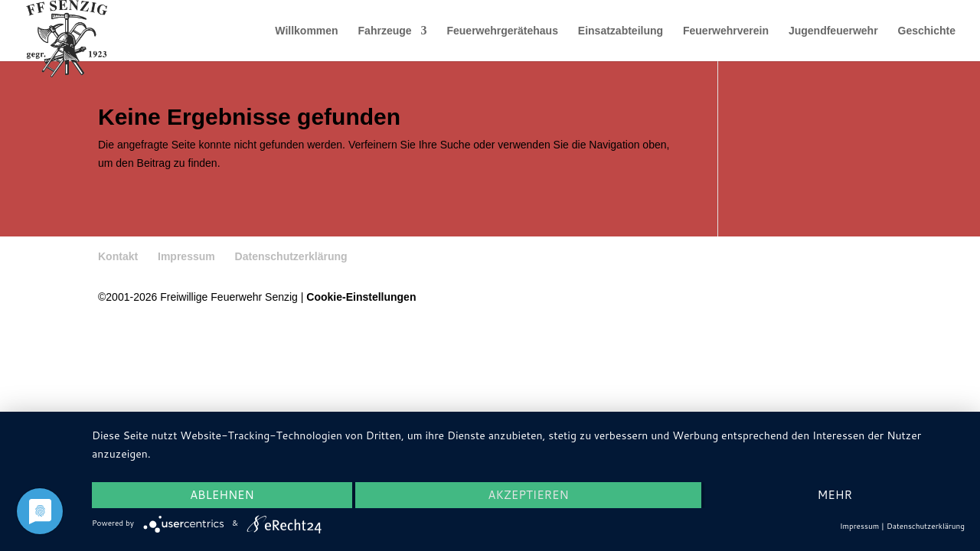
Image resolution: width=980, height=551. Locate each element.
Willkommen (306, 31)
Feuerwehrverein (726, 31)
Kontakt (118, 256)
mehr (834, 495)
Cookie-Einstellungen (361, 297)
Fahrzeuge (385, 31)
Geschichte (927, 31)
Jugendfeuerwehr (833, 31)
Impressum (186, 256)
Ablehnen (222, 495)
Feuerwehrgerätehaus (502, 31)
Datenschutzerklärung (291, 256)
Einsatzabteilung (621, 31)
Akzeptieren (528, 495)
